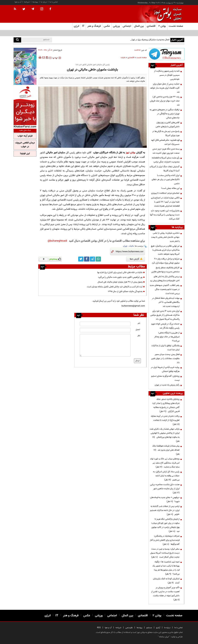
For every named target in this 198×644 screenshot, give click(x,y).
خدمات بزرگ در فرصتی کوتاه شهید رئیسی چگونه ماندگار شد (165, 326)
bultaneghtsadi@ (57, 241)
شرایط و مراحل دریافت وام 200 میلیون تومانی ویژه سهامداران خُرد (166, 261)
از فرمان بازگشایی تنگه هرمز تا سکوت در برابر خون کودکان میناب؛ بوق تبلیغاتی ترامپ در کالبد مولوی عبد (165, 525)
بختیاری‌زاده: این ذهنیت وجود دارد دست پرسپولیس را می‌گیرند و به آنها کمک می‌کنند (165, 215)
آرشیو (158, 628)
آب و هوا (18, 2)
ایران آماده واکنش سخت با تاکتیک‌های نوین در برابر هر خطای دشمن (166, 180)
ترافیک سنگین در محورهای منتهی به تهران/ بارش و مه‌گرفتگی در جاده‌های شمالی (165, 114)
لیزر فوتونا (25, 154)
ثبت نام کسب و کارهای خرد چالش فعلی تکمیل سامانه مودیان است (115, 287)
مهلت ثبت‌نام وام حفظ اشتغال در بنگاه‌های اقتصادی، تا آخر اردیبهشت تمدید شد (166, 302)
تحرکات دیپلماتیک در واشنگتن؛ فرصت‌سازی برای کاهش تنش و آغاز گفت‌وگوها (165, 540)
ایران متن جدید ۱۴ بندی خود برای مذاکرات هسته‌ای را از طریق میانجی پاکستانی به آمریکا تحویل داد (165, 315)
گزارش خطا (136, 259)
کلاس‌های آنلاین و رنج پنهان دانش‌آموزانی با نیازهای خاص (168, 125)
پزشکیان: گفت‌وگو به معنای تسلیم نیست (165, 378)
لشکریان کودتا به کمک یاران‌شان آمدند (166, 581)
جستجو (149, 628)
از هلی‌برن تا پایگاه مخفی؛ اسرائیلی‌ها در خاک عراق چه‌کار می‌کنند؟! (167, 337)
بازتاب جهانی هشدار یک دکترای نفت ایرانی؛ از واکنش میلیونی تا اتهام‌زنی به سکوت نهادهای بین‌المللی (165, 435)
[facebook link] (87, 259)
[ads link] (166, 54)
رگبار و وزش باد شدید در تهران (167, 385)
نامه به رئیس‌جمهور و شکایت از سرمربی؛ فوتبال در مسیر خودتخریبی (167, 75)
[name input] (105, 324)
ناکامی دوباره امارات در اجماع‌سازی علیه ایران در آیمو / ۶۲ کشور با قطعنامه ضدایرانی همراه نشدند (165, 202)
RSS (99, 628)
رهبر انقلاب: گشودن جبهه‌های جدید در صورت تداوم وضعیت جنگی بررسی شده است (165, 289)
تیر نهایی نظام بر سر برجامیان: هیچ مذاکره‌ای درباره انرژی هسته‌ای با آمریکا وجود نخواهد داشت (165, 250)
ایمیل (138, 329)
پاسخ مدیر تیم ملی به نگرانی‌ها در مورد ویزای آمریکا (166, 133)
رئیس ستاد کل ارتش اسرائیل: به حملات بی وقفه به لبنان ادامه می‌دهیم (166, 476)
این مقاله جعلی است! (170, 188)
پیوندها (35, 2)
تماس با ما (54, 2)
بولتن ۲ (162, 26)
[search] (17, 40)
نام (139, 323)
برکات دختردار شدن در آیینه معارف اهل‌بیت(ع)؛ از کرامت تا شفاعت (165, 420)
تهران (125, 246)
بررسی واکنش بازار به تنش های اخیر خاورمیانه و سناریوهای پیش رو (165, 279)
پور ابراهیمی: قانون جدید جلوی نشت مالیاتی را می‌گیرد (120, 277)
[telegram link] (92, 259)
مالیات (123, 58)
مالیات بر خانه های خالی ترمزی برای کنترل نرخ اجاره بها (120, 272)
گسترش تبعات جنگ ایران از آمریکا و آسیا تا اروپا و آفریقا (165, 169)
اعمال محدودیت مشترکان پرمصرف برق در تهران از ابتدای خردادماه (142, 40)
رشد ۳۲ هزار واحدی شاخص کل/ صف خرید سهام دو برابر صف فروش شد (165, 101)
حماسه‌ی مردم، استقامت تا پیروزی (165, 193)
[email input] (105, 330)
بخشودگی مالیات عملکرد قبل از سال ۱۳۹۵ (125, 291)
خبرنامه (27, 2)
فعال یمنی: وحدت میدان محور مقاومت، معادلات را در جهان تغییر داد (165, 359)
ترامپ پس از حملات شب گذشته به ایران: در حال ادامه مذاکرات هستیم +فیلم (165, 510)
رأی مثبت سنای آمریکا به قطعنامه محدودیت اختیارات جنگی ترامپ (166, 160)
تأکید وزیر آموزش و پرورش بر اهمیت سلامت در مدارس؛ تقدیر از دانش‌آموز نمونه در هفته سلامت (165, 594)
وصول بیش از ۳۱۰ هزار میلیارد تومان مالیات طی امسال (120, 282)
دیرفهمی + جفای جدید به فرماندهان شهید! (165, 499)
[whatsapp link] (98, 259)
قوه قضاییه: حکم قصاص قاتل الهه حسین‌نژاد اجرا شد (165, 142)
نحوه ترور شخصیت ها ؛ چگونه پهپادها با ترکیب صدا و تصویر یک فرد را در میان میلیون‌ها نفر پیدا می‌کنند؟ (166, 568)
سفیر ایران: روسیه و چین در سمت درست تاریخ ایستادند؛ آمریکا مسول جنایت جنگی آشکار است (165, 553)
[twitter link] (81, 259)
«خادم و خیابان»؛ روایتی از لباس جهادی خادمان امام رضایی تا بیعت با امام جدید (165, 237)
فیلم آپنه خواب (25, 136)
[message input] (105, 345)
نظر (139, 336)
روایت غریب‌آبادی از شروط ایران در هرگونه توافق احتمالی (165, 369)
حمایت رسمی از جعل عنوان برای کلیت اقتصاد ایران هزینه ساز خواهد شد (165, 88)
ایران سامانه (164, 637)
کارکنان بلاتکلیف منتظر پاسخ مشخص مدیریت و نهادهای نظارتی (165, 270)
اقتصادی (131, 58)
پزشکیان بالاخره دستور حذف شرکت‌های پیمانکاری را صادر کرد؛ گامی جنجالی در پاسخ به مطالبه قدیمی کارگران (166, 405)
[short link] (130, 252)
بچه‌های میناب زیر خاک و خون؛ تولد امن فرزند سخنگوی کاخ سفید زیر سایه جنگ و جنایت (165, 463)
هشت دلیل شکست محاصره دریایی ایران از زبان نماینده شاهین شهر (165, 489)
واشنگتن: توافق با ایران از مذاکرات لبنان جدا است (165, 348)
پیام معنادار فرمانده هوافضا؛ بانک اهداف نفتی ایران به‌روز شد (166, 450)
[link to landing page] (167, 14)
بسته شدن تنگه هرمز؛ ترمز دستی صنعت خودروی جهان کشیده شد (166, 151)
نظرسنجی (129, 628)
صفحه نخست (176, 26)
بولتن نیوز (131, 153)
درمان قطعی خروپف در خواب (25, 145)
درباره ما (44, 2)
